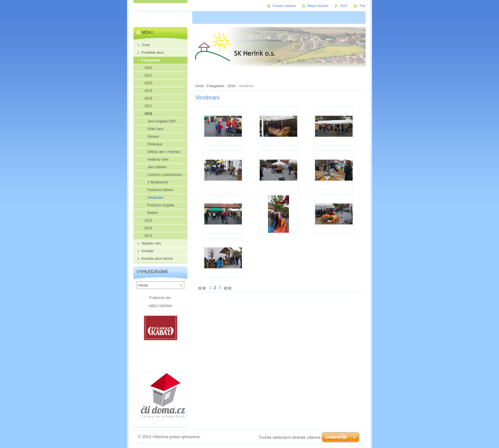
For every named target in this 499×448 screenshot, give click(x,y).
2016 (232, 86)
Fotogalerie (215, 86)
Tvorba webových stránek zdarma (289, 437)
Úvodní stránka (284, 6)
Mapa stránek (318, 6)
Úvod (199, 86)
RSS (344, 6)
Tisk (362, 6)
